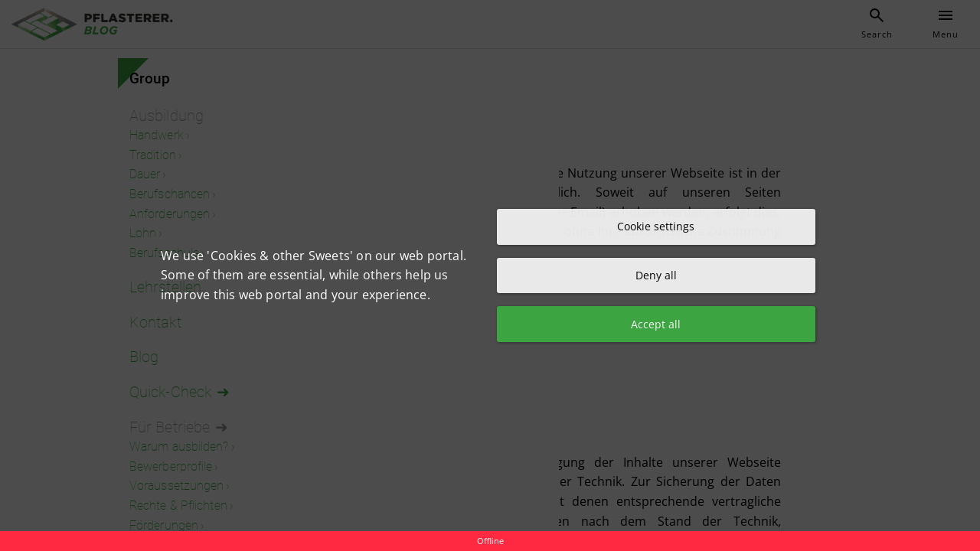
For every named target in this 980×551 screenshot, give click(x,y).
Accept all (656, 325)
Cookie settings (656, 225)
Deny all (656, 275)
